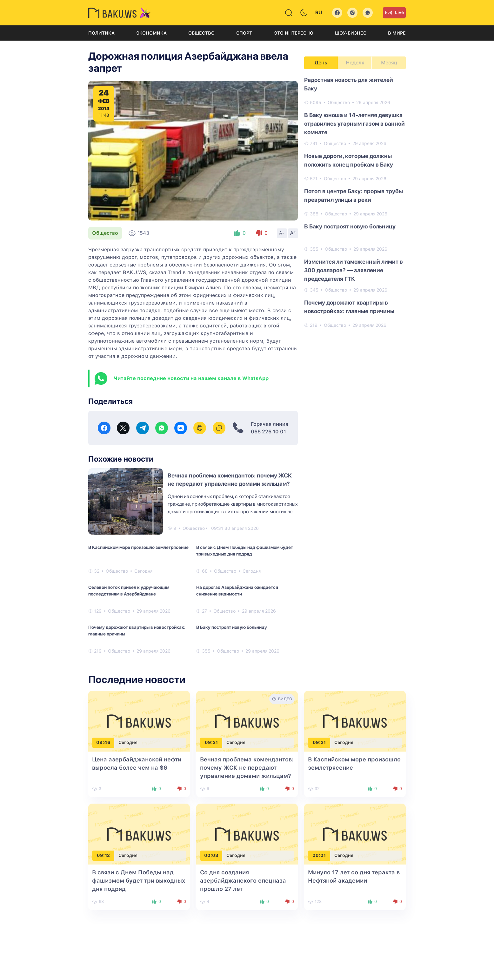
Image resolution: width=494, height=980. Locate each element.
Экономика (151, 33)
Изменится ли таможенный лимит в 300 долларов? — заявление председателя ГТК (354, 270)
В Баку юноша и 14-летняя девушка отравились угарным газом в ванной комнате (354, 124)
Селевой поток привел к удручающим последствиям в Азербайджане (129, 591)
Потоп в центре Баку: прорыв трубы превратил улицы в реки (354, 195)
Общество (201, 33)
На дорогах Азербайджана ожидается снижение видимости (237, 591)
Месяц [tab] (389, 63)
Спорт (244, 33)
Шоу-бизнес (351, 33)
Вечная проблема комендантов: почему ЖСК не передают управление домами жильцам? (247, 768)
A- (282, 233)
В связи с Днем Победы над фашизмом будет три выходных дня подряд (245, 551)
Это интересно (294, 33)
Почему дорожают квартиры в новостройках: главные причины (137, 631)
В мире (397, 33)
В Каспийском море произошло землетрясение (138, 547)
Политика (101, 33)
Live (394, 13)
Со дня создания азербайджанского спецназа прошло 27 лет (243, 881)
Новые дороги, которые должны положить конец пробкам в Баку (349, 160)
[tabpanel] (355, 202)
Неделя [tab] (355, 63)
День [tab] (321, 63)
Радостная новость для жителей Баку (349, 84)
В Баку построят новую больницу (232, 627)
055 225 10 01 (268, 432)
